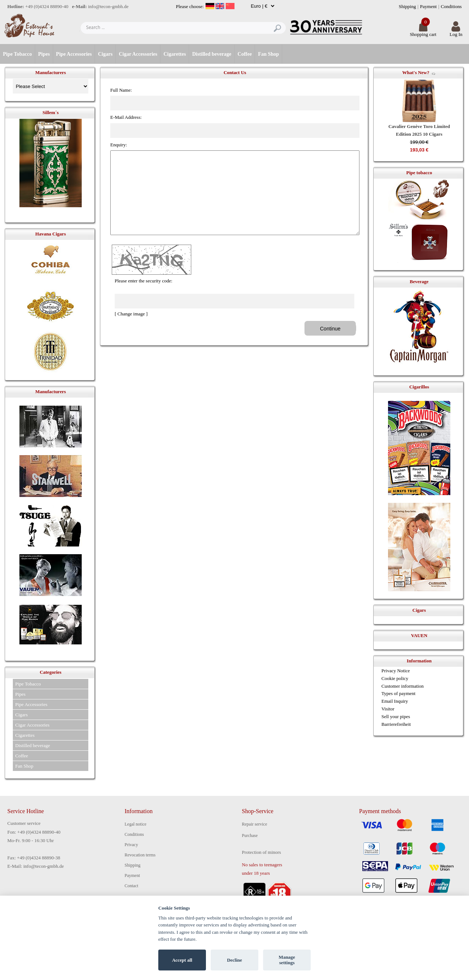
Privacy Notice (396, 671)
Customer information (402, 686)
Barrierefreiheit (396, 724)
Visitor (388, 709)
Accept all (182, 960)
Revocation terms (140, 855)
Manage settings (287, 960)
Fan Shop (268, 54)
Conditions (451, 6)
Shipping (407, 6)
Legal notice (136, 824)
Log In (456, 32)
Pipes (44, 54)
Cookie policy (395, 678)
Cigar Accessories (138, 54)
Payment (428, 6)
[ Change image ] (131, 314)
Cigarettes (175, 54)
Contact (131, 886)
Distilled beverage (212, 54)
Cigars (105, 54)
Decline (234, 960)
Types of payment (398, 693)
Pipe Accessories (74, 54)
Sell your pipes (396, 716)
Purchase (250, 835)
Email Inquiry (395, 701)
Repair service (254, 824)
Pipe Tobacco (17, 54)
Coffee (245, 54)
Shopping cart (423, 32)
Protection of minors (261, 852)
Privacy (131, 845)
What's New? (416, 72)
